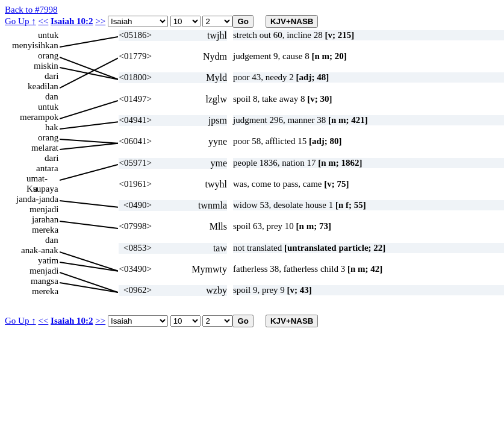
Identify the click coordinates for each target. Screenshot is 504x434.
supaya (46, 189)
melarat (45, 148)
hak (52, 127)
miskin (46, 66)
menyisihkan (35, 45)
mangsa (45, 281)
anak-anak (40, 250)
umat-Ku (37, 179)
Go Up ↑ (20, 21)
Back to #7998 (31, 10)
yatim (48, 260)
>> (100, 21)
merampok (39, 117)
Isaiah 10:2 (72, 21)
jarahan (45, 219)
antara (47, 168)
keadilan (43, 86)
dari (51, 76)
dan (52, 96)
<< (43, 21)
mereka (45, 230)
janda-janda (37, 199)
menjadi (44, 209)
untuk (48, 35)
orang (48, 55)
